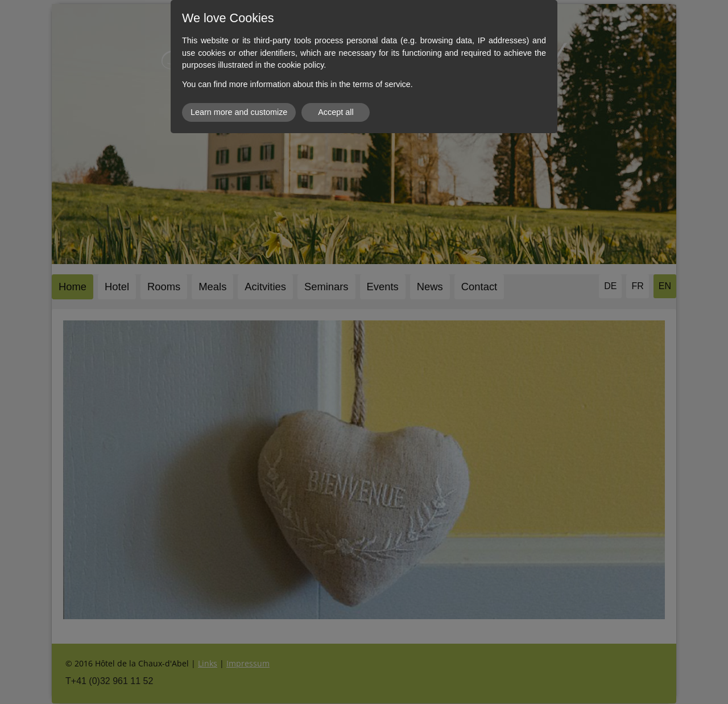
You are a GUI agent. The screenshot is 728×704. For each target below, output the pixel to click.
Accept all (336, 112)
